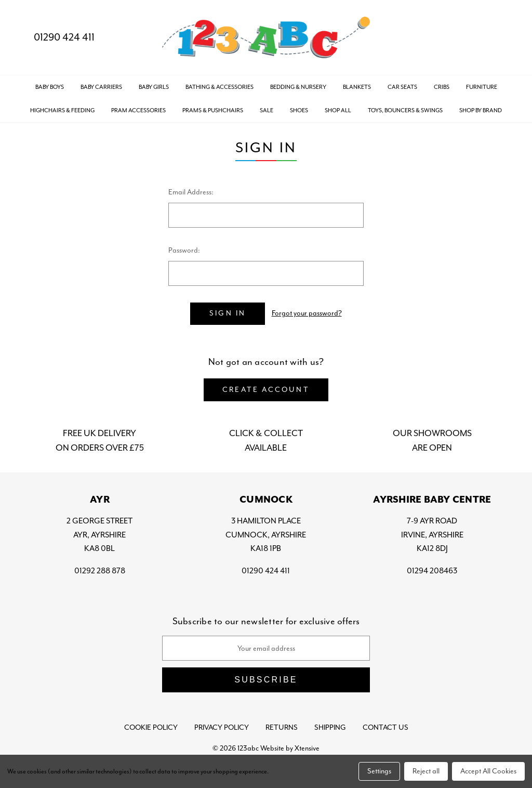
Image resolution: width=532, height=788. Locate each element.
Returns (282, 727)
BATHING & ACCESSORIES (220, 87)
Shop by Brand (481, 110)
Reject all (426, 771)
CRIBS (442, 87)
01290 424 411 (56, 37)
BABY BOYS (50, 87)
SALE (267, 110)
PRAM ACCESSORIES (138, 110)
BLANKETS (357, 87)
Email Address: (191, 192)
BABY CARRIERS (101, 87)
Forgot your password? (307, 313)
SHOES (299, 110)
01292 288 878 (100, 571)
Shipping (330, 727)
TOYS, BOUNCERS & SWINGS (405, 110)
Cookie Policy (151, 727)
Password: (184, 250)
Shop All (338, 110)
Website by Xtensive (290, 748)
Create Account (266, 390)
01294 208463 (432, 571)
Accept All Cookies (488, 771)
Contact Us (385, 727)
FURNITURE (482, 87)
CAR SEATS (402, 87)
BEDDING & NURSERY (298, 87)
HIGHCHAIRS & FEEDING (62, 110)
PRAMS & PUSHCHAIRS (213, 110)
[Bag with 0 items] (505, 38)
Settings (379, 771)
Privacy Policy (222, 727)
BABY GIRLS (154, 87)
